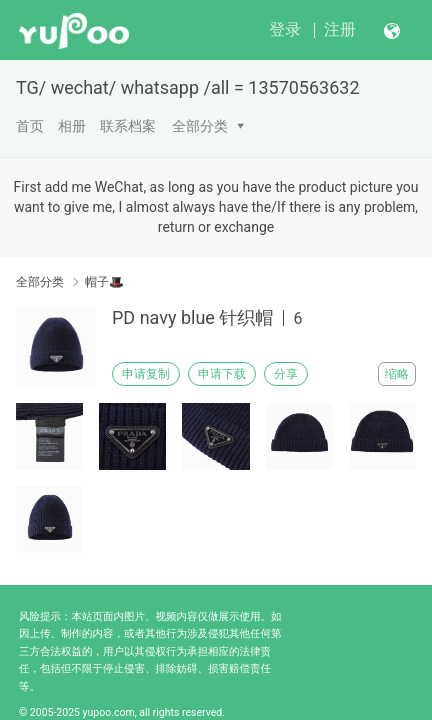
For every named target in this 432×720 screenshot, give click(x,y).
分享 (286, 374)
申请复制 (146, 374)
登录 (285, 29)
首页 (30, 126)
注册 (340, 29)
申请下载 (222, 374)
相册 (72, 126)
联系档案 (128, 126)
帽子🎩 (104, 282)
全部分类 (200, 126)
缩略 (397, 374)
